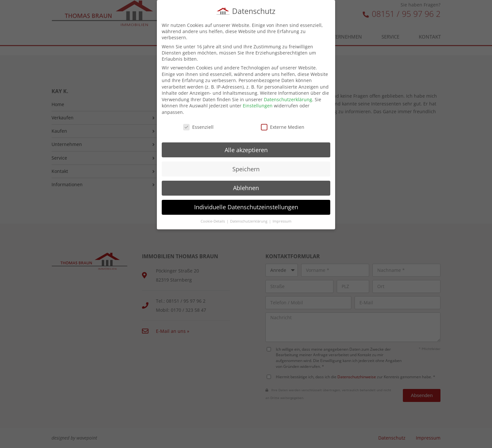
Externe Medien (283, 126)
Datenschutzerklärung (288, 98)
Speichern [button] (246, 167)
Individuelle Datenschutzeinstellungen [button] (246, 206)
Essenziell (198, 126)
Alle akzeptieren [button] (246, 149)
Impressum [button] (282, 220)
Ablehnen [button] (246, 187)
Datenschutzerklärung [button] (249, 220)
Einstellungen (258, 104)
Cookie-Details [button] (213, 220)
